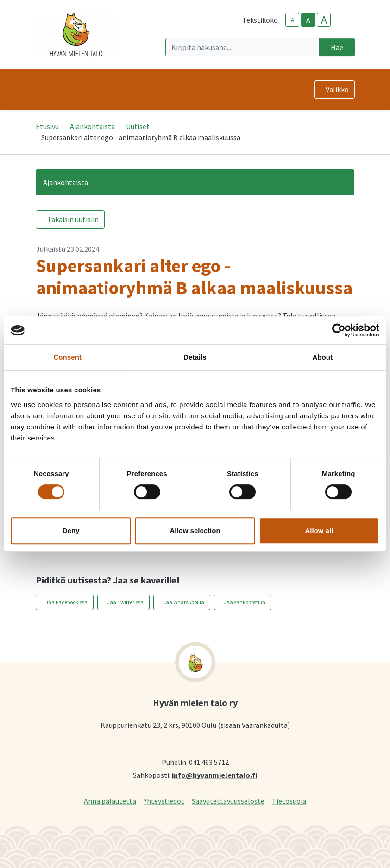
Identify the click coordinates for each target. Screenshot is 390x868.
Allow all (319, 530)
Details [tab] (195, 357)
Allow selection (195, 530)
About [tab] (322, 357)
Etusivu (47, 126)
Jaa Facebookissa (66, 602)
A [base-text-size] (308, 20)
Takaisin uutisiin (73, 219)
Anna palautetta (110, 801)
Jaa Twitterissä (125, 602)
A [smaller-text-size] (292, 20)
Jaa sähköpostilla (245, 602)
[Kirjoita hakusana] (242, 47)
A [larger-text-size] (324, 20)
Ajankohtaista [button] (66, 182)
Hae (337, 47)
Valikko (337, 89)
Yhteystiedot (164, 801)
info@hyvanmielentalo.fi (214, 775)
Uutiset (138, 126)
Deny (71, 530)
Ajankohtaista (92, 126)
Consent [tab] (67, 357)
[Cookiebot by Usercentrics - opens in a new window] (339, 330)
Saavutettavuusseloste (228, 801)
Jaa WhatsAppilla (184, 602)
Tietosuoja (289, 801)
